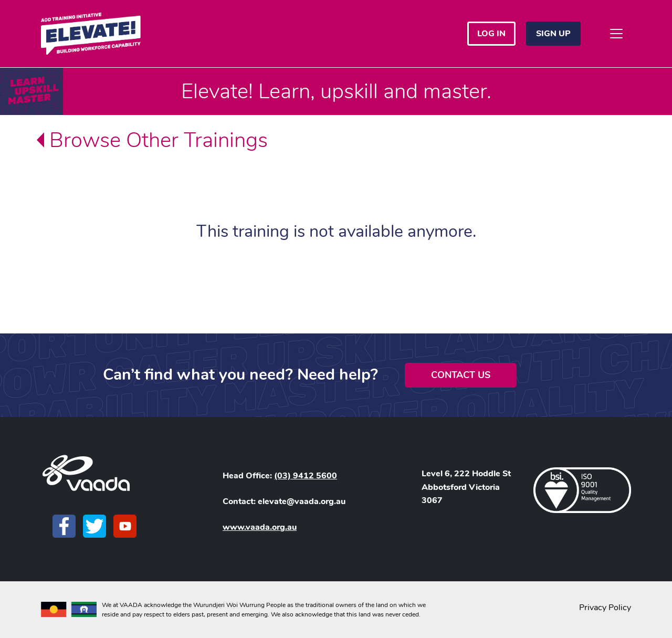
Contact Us (461, 375)
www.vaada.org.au (260, 527)
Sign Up (553, 34)
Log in (491, 34)
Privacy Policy (605, 608)
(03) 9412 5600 (306, 476)
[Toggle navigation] (616, 34)
